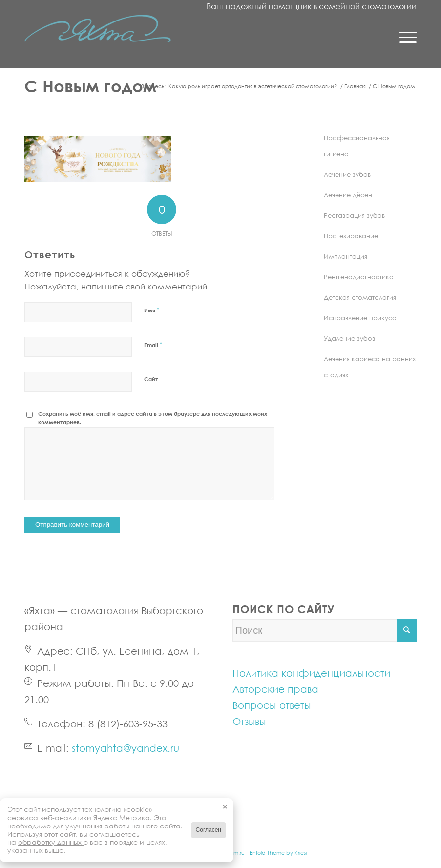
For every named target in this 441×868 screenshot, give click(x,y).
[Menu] (403, 37)
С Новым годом (90, 86)
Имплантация (346, 256)
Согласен (209, 830)
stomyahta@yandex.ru (126, 748)
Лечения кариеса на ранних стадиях (370, 367)
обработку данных (51, 842)
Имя (152, 310)
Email (153, 345)
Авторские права (275, 689)
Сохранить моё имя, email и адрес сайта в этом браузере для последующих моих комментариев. (153, 418)
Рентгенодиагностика (359, 277)
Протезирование (351, 236)
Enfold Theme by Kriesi (278, 853)
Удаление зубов (349, 338)
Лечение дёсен (348, 195)
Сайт (151, 379)
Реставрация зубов (354, 215)
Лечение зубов (347, 174)
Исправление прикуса (360, 318)
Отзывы (249, 721)
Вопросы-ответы (272, 705)
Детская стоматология (360, 297)
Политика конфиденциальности (311, 673)
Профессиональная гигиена (357, 146)
